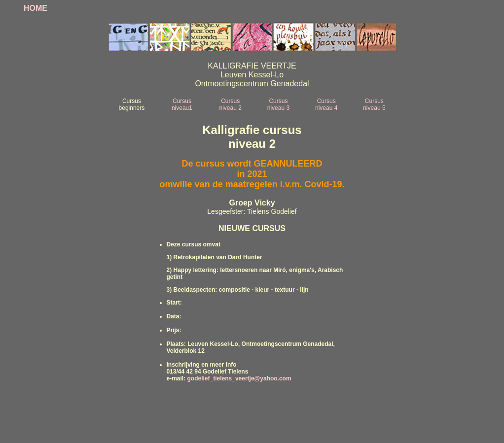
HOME (36, 8)
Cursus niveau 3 (278, 104)
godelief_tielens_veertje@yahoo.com (239, 378)
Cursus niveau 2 (231, 104)
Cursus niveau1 (182, 104)
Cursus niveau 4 (326, 104)
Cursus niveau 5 (374, 104)
